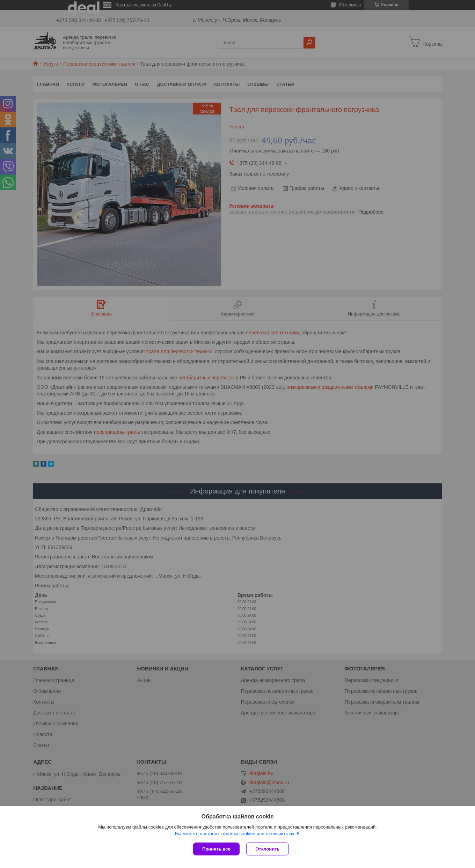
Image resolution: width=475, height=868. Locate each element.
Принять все (216, 849)
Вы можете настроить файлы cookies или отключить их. (235, 834)
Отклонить (268, 849)
